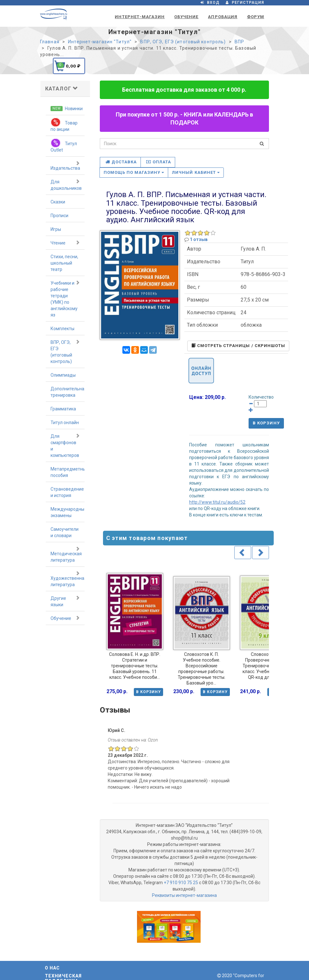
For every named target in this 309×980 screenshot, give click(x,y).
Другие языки (65, 601)
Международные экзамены (68, 512)
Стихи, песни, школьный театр (64, 263)
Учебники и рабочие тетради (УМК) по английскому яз (65, 299)
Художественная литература (68, 579)
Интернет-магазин (140, 17)
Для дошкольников (66, 185)
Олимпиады (63, 375)
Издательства (65, 166)
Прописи (59, 216)
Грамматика (63, 409)
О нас (52, 968)
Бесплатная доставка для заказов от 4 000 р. (184, 90)
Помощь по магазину (134, 172)
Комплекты (62, 329)
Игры (56, 229)
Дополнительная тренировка (68, 392)
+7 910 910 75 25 (181, 883)
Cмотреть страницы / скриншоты (238, 346)
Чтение (65, 243)
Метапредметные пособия (68, 472)
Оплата (159, 162)
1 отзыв (199, 239)
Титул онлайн (65, 423)
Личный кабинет (196, 172)
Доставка (121, 162)
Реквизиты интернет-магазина (184, 895)
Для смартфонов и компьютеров (65, 445)
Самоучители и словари (65, 532)
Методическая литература (66, 554)
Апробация (223, 17)
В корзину (266, 423)
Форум (256, 17)
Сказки (58, 202)
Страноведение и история (67, 492)
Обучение (186, 17)
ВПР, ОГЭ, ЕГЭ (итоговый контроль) (65, 352)
